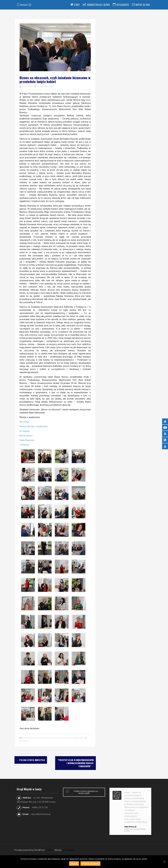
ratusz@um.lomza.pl (41, 814)
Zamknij (74, 864)
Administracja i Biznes (98, 5)
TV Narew (24, 445)
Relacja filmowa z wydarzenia (34, 426)
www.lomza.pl (130, 826)
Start (77, 5)
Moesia (58, 850)
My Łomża (25, 422)
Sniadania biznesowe (31, 738)
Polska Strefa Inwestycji (31, 760)
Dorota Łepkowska (45, 86)
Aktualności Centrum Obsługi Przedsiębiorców (62, 738)
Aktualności (123, 5)
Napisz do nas (143, 5)
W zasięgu (25, 431)
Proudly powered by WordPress (30, 850)
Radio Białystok (27, 440)
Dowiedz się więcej (90, 864)
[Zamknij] (164, 862)
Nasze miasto (26, 436)
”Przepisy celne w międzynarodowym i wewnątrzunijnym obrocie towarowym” (76, 763)
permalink (24, 741)
